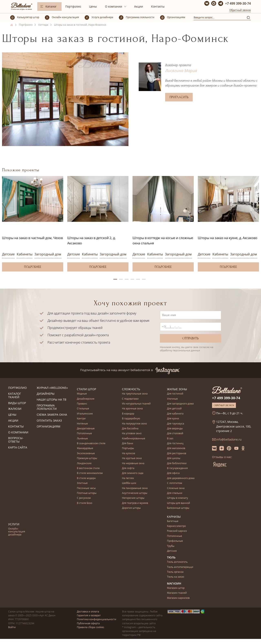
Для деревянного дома (181, 478)
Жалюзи (15, 409)
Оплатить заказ (49, 421)
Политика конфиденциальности (97, 619)
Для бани (128, 443)
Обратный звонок (240, 10)
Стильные (83, 409)
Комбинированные (134, 439)
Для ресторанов (177, 453)
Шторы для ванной (179, 503)
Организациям (49, 427)
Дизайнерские (86, 399)
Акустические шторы (135, 493)
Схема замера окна (52, 415)
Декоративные (86, 429)
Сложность (131, 389)
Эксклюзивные (86, 453)
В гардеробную (131, 419)
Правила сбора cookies (91, 627)
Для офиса (173, 473)
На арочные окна (132, 409)
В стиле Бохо (85, 503)
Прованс (82, 404)
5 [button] (138, 279)
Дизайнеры (46, 394)
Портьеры (128, 448)
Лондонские (84, 463)
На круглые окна (132, 458)
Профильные (175, 541)
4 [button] (132, 279)
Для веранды (175, 429)
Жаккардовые (85, 448)
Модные (82, 394)
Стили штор (86, 389)
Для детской (174, 409)
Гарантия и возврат (89, 615)
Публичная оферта (88, 623)
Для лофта (128, 468)
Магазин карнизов (178, 598)
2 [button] (121, 279)
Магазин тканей (177, 593)
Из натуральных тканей (136, 404)
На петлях (128, 478)
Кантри (81, 419)
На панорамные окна (135, 488)
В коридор (128, 414)
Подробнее (33, 267)
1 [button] (115, 279)
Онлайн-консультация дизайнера (17, 532)
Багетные (173, 521)
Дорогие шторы (131, 508)
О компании (114, 6)
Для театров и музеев (135, 503)
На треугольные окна (135, 394)
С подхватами (130, 399)
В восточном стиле (88, 468)
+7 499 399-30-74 (238, 3)
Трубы (171, 546)
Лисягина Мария (181, 71)
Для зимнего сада (133, 473)
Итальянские (85, 414)
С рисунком (84, 498)
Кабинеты (25, 254)
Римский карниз (177, 531)
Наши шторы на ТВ (51, 400)
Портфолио (73, 6)
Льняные (82, 439)
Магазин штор (176, 588)
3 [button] (127, 279)
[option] (33, 224)
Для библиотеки (177, 463)
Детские (8, 254)
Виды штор (17, 403)
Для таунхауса (176, 424)
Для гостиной (175, 394)
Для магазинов (176, 448)
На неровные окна (133, 463)
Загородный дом (48, 254)
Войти (12, 627)
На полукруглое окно (134, 424)
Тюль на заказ (176, 577)
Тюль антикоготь (177, 562)
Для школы (174, 458)
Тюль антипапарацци (180, 567)
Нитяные (82, 424)
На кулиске (129, 453)
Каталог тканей (15, 396)
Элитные (82, 483)
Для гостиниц (175, 443)
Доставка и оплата (88, 612)
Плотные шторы (87, 493)
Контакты (158, 6)
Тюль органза (175, 572)
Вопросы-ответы (16, 440)
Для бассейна (130, 429)
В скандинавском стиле (91, 443)
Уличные (172, 399)
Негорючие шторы (133, 498)
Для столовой (175, 434)
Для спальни (175, 493)
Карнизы (174, 517)
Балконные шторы (178, 508)
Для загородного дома (180, 404)
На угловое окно (132, 434)
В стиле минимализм (90, 473)
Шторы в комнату (178, 498)
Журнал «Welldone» (52, 388)
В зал (170, 439)
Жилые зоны (177, 389)
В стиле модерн (86, 478)
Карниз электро (176, 526)
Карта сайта (18, 448)
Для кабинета (175, 414)
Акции (139, 6)
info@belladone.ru (229, 439)
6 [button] (144, 279)
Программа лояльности (47, 407)
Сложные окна (176, 488)
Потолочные (84, 434)
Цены (93, 6)
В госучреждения (177, 468)
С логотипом (175, 483)
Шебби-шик (129, 483)
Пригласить (179, 97)
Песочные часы (86, 488)
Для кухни (173, 419)
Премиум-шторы (87, 458)
